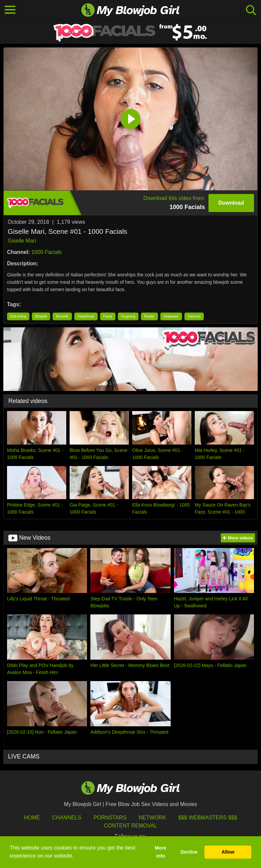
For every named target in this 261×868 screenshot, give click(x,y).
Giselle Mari (22, 241)
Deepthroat (86, 316)
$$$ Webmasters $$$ (208, 818)
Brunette (62, 316)
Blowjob (41, 316)
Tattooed (194, 316)
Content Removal (131, 826)
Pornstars (110, 818)
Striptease (171, 316)
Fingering (128, 316)
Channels (67, 818)
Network (152, 818)
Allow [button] (228, 852)
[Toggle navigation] (10, 10)
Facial (108, 316)
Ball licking (18, 316)
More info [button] (161, 852)
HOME (32, 818)
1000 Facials (47, 252)
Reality (149, 316)
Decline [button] (189, 852)
